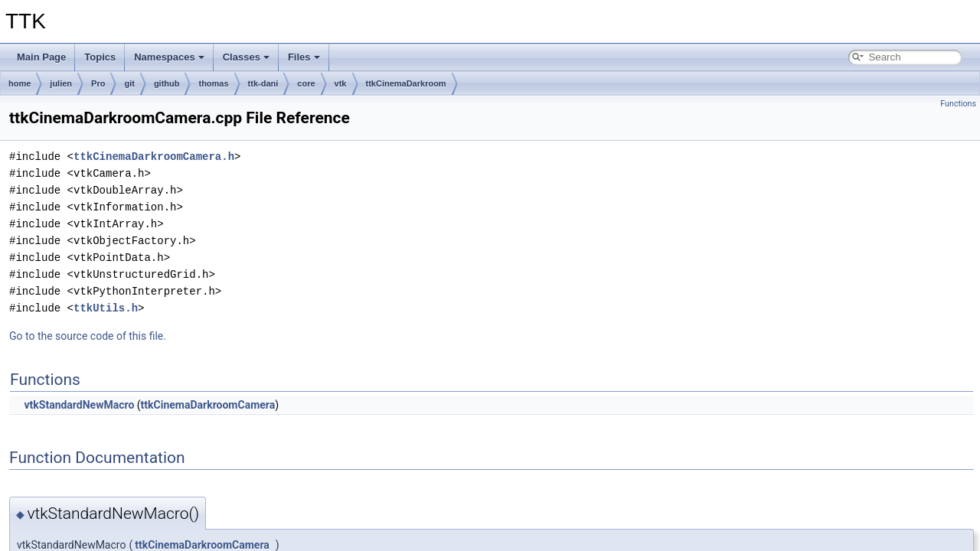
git (129, 83)
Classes (246, 57)
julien (61, 83)
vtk (341, 83)
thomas (213, 83)
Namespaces (169, 57)
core (306, 83)
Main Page (41, 57)
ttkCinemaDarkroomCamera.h (154, 156)
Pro (98, 83)
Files (304, 57)
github (167, 83)
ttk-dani (263, 83)
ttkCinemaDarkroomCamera (208, 405)
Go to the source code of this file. (88, 336)
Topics (100, 57)
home (20, 83)
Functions (958, 104)
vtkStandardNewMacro (79, 405)
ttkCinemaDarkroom (406, 83)
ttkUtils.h (106, 308)
